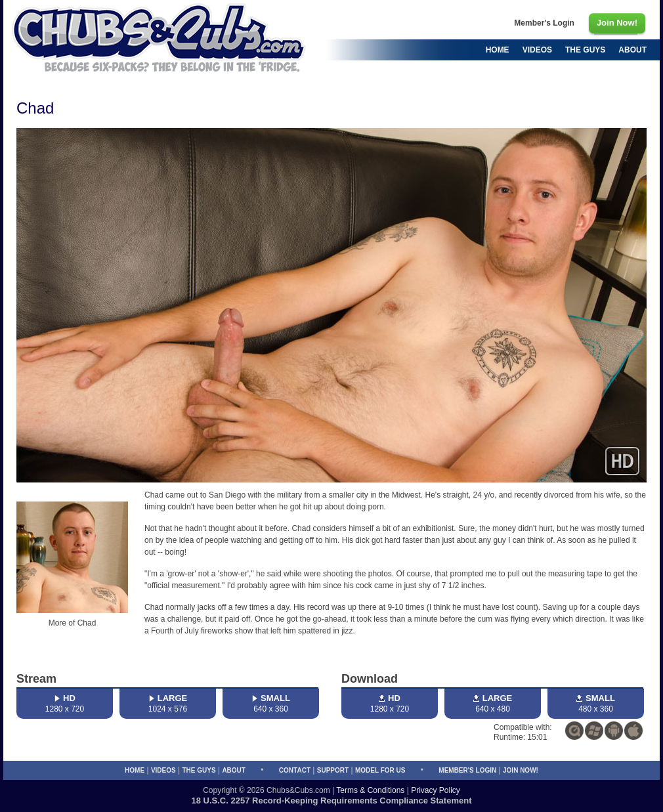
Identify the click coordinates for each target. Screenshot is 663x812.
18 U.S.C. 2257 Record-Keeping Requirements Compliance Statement (332, 801)
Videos (163, 770)
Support (333, 770)
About (234, 770)
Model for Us (380, 770)
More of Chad (73, 623)
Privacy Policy (436, 790)
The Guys (199, 770)
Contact (295, 770)
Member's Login (467, 770)
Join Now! (521, 770)
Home (135, 770)
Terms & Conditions (370, 790)
